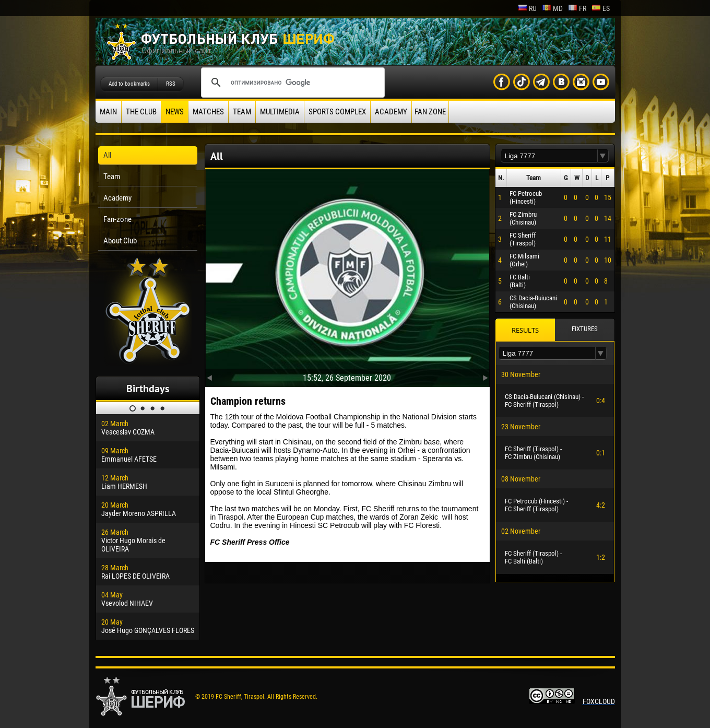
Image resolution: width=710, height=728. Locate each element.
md (552, 8)
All (107, 155)
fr (577, 8)
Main (108, 112)
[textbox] (549, 156)
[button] (603, 156)
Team (242, 112)
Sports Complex (337, 112)
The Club (141, 112)
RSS (171, 84)
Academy (391, 112)
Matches (208, 112)
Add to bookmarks (129, 84)
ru (527, 8)
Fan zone (430, 112)
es (601, 8)
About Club (120, 241)
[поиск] (291, 83)
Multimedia (280, 112)
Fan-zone (117, 219)
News (175, 112)
